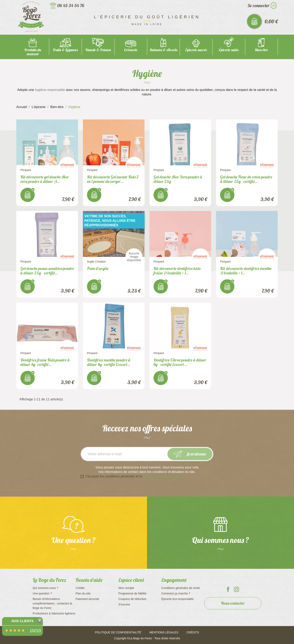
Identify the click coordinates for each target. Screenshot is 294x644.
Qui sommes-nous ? (45, 588)
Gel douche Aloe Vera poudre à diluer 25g (178, 179)
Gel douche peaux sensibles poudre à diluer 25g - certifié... (47, 271)
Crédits (80, 588)
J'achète (28, 195)
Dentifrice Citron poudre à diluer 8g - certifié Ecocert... (180, 362)
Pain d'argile (98, 268)
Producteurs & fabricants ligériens (54, 613)
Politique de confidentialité (118, 632)
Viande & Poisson (98, 50)
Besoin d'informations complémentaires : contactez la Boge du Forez (52, 603)
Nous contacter (233, 603)
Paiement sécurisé (87, 599)
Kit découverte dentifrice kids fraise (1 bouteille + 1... (177, 271)
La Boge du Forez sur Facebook (228, 589)
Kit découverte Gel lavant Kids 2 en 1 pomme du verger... (113, 179)
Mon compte (126, 588)
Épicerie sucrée (196, 50)
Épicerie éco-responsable (177, 599)
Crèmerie (131, 50)
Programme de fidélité (132, 593)
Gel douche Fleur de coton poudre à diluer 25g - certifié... (246, 179)
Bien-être (261, 50)
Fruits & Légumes (65, 50)
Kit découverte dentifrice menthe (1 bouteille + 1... (246, 271)
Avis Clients (22, 621)
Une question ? (42, 593)
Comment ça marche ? (176, 593)
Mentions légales (164, 632)
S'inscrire (124, 604)
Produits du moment (33, 52)
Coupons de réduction (132, 599)
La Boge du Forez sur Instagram (236, 589)
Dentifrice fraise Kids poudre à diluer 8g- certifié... (45, 362)
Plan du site (83, 593)
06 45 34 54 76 (71, 6)
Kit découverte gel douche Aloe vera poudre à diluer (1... (45, 179)
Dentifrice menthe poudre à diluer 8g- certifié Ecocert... (109, 362)
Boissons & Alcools (163, 50)
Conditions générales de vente (181, 588)
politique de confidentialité (162, 476)
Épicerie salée (229, 50)
